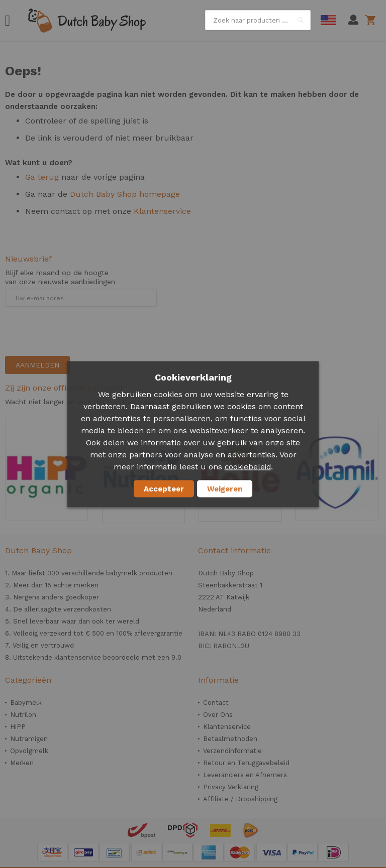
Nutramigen (29, 739)
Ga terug (42, 177)
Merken (22, 763)
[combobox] (258, 20)
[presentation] (81, 331)
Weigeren (225, 488)
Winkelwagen (372, 20)
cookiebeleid (248, 466)
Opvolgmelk (29, 751)
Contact (216, 703)
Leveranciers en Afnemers (245, 775)
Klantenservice (162, 211)
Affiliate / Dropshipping (240, 799)
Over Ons (218, 715)
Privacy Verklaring (231, 787)
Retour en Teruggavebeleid (246, 763)
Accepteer (164, 488)
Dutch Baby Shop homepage (125, 194)
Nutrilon (23, 715)
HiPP (18, 727)
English (328, 20)
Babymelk (26, 703)
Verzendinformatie (232, 751)
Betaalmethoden (230, 739)
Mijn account (353, 20)
